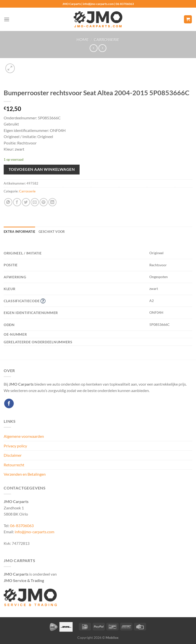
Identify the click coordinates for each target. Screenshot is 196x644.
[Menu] (7, 19)
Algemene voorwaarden (24, 436)
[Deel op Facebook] (17, 202)
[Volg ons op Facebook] (9, 403)
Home (83, 39)
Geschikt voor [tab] (52, 232)
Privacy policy (15, 446)
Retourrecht (14, 465)
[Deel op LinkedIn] (52, 202)
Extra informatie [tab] (19, 232)
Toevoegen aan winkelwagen (42, 169)
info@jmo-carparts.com (35, 532)
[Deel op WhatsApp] (8, 202)
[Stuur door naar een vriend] (35, 202)
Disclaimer (13, 455)
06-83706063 (22, 526)
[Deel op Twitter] (26, 202)
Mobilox (112, 637)
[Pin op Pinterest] (44, 202)
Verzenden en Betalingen (25, 474)
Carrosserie (107, 39)
